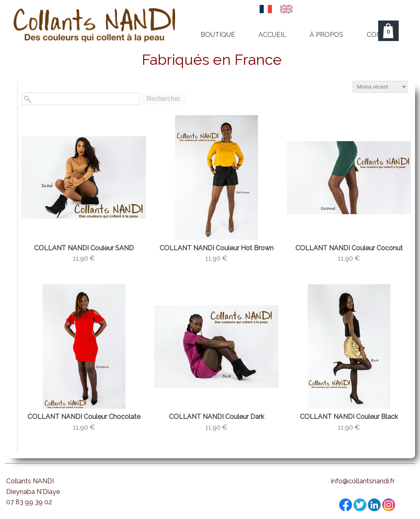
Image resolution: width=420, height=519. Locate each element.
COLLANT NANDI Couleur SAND (84, 248)
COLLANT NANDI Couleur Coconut (349, 248)
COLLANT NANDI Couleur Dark (217, 417)
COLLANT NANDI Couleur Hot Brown (217, 248)
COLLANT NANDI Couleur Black (349, 417)
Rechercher (163, 99)
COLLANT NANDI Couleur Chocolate (84, 417)
